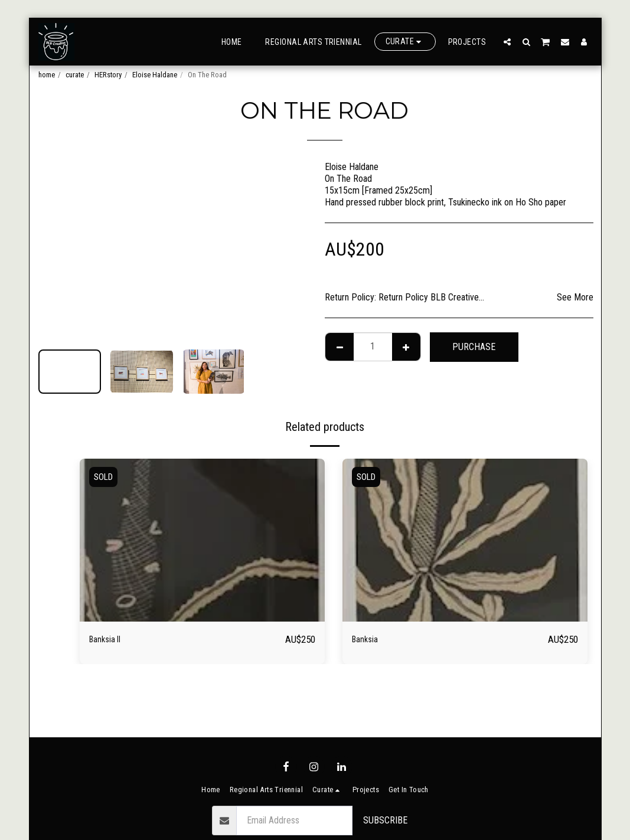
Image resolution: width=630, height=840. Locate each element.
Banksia (369, 639)
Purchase (474, 347)
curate (75, 75)
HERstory (108, 75)
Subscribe (385, 820)
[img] (202, 540)
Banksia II (110, 639)
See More (575, 297)
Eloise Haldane (155, 75)
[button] (507, 42)
